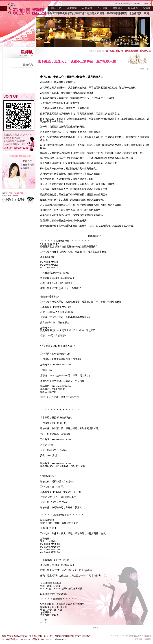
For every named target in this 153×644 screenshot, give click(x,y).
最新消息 (133, 8)
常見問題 (87, 8)
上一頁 (43, 620)
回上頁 (96, 628)
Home (118, 3)
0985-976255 (26, 639)
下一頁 (43, 623)
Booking (126, 3)
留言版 (147, 8)
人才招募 (102, 8)
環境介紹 (72, 8)
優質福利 (118, 8)
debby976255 (61, 639)
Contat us (147, 3)
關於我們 (56, 8)
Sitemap (136, 3)
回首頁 (92, 51)
